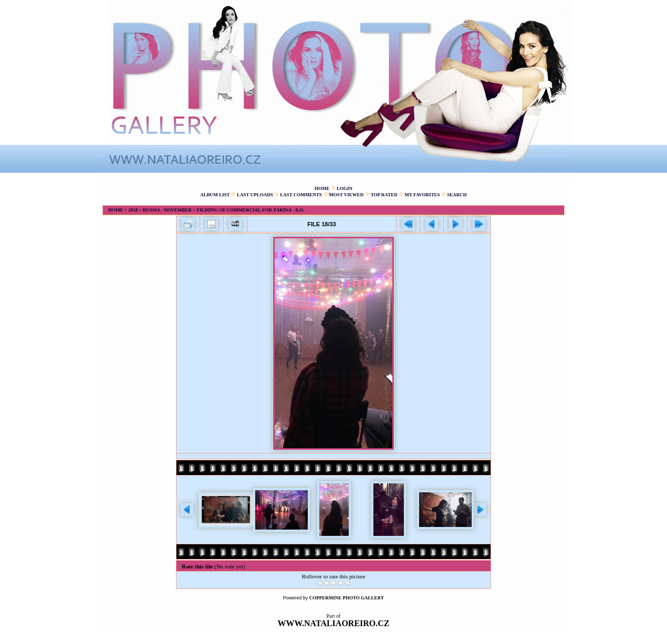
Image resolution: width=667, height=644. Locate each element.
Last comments (301, 195)
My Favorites (422, 195)
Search (457, 195)
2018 (133, 210)
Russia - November (167, 210)
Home (322, 188)
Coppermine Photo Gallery (347, 598)
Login (345, 188)
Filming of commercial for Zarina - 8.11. (251, 210)
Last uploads (255, 195)
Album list (215, 195)
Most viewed (346, 195)
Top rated (384, 195)
